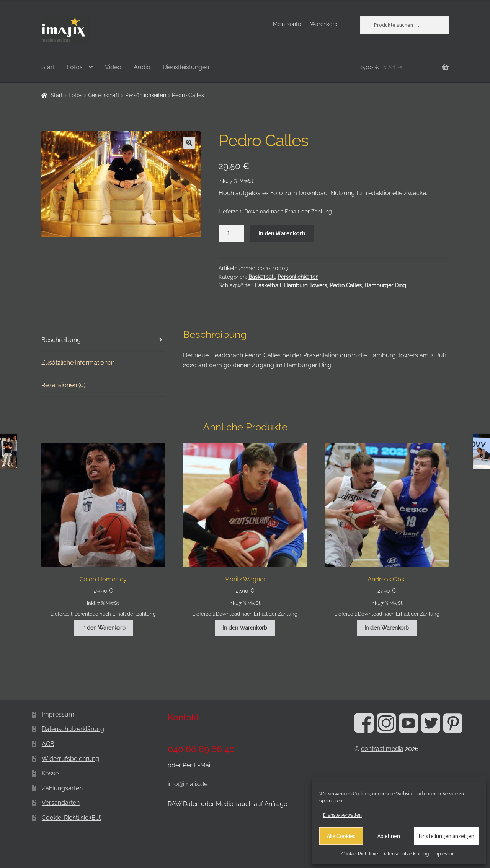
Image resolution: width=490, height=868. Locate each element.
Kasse (50, 773)
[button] (189, 143)
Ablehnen (389, 836)
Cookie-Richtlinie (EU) (72, 818)
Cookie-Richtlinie (360, 854)
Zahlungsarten (62, 788)
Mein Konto (287, 24)
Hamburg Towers (305, 285)
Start (48, 67)
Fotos (75, 67)
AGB (48, 744)
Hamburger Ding (385, 285)
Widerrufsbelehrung (70, 759)
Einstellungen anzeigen (446, 836)
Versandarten (61, 803)
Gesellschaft (104, 95)
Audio (142, 67)
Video (113, 67)
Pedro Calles (346, 285)
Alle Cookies (341, 836)
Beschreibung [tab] (61, 340)
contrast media (382, 749)
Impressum (444, 854)
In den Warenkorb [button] (103, 628)
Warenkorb (324, 24)
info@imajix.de (188, 784)
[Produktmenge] (232, 233)
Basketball (262, 277)
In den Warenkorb (282, 233)
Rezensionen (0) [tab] (63, 385)
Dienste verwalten (342, 815)
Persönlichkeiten (146, 95)
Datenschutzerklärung (405, 854)
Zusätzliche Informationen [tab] (78, 362)
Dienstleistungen (186, 67)
